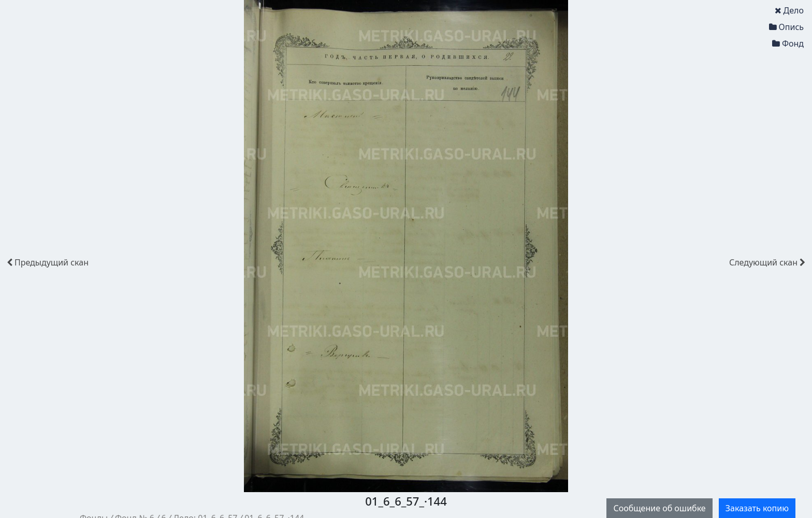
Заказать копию (757, 508)
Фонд (788, 43)
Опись (786, 27)
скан (48, 262)
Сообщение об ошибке (659, 508)
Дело (789, 10)
